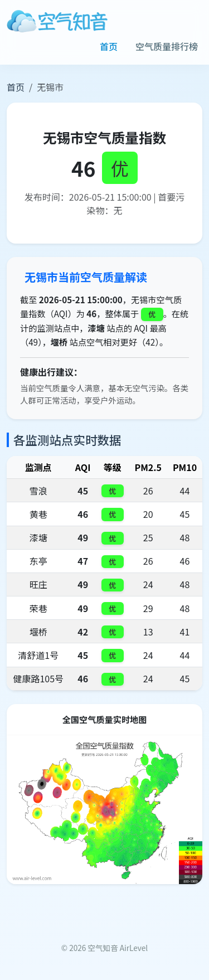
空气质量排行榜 (167, 46)
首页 (109, 46)
